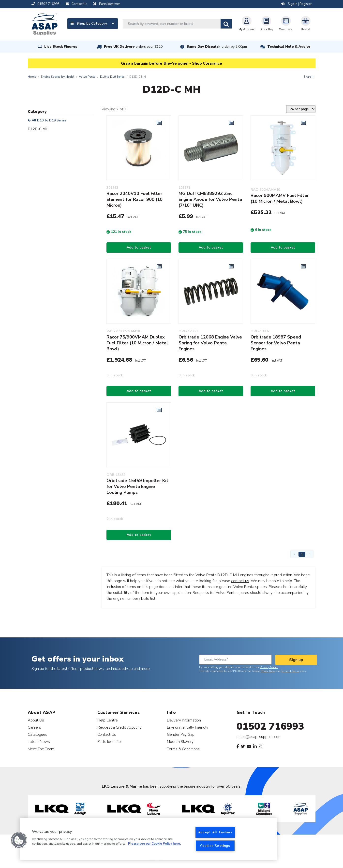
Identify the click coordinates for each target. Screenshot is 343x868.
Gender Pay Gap (181, 734)
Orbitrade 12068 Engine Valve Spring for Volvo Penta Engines (210, 343)
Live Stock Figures (61, 47)
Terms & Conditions (183, 749)
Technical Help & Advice (289, 47)
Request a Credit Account (119, 727)
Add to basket (139, 247)
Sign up (296, 660)
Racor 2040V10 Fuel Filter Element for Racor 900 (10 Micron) (134, 199)
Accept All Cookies (215, 832)
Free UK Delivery (133, 47)
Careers (34, 727)
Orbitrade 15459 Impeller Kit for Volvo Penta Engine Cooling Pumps (137, 486)
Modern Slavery (180, 742)
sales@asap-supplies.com (259, 737)
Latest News (39, 742)
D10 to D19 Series (112, 77)
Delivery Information (184, 720)
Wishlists (286, 24)
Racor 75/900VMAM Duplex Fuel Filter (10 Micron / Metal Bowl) (137, 343)
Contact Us (107, 734)
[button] (19, 840)
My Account (247, 24)
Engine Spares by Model (58, 77)
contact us (240, 581)
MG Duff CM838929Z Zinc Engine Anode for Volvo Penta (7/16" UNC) (210, 199)
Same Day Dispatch (217, 47)
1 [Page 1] (302, 554)
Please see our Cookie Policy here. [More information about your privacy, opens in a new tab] (154, 844)
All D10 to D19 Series (47, 120)
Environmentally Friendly (188, 727)
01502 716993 (270, 726)
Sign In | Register (297, 4)
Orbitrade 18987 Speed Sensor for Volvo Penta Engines (276, 343)
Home (32, 77)
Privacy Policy (268, 671)
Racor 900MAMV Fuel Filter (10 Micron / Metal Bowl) (280, 198)
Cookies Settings (215, 846)
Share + (309, 77)
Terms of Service (290, 671)
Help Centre (108, 720)
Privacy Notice (269, 667)
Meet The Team (41, 749)
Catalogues (37, 734)
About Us (36, 720)
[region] (148, 839)
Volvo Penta (87, 77)
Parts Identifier (110, 742)
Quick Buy (266, 24)
